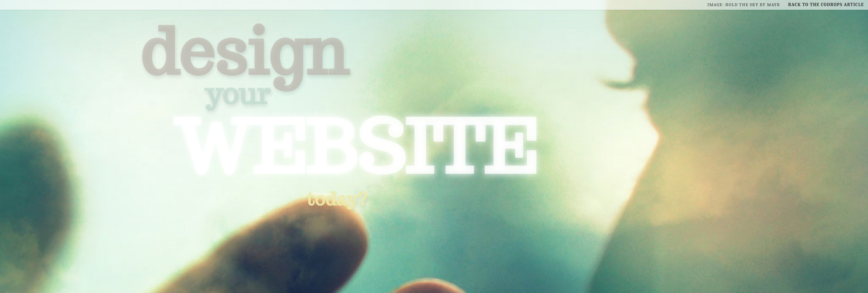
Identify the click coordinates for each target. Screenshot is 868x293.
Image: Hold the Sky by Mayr (744, 5)
